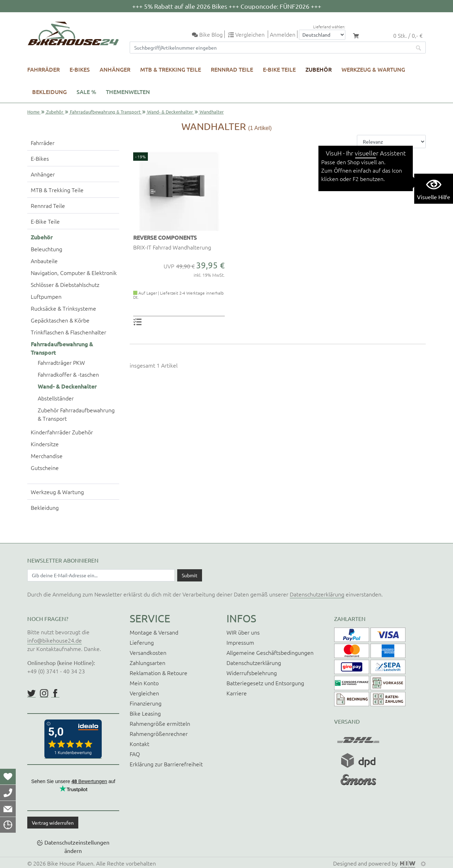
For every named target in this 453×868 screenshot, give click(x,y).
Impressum (240, 642)
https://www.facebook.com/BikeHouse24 (55, 693)
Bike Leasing (145, 713)
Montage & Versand (154, 632)
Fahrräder (44, 69)
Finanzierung (146, 703)
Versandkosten (148, 652)
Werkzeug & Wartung (373, 69)
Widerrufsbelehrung (252, 673)
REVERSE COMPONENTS (165, 237)
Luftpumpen (46, 296)
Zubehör (319, 69)
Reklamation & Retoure (159, 673)
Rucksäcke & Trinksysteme (63, 308)
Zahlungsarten (148, 663)
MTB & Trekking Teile (171, 69)
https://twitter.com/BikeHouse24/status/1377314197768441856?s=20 (31, 693)
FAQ (135, 754)
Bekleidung (49, 92)
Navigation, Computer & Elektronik (74, 273)
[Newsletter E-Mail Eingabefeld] (101, 575)
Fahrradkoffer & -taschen (68, 374)
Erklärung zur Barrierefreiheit (166, 764)
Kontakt (139, 744)
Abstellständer (56, 398)
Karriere (237, 693)
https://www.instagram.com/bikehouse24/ (44, 693)
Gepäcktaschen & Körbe (60, 320)
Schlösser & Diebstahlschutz (65, 284)
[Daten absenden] (190, 575)
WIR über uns (243, 632)
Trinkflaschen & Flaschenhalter (69, 332)
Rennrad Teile (232, 69)
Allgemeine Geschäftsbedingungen (270, 652)
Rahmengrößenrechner (159, 733)
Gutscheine (45, 468)
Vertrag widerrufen (53, 823)
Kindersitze (45, 444)
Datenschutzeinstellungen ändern (77, 846)
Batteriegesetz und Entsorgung (265, 683)
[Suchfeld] (271, 48)
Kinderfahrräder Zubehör (62, 432)
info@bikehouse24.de (55, 640)
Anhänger (115, 69)
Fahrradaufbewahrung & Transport (105, 112)
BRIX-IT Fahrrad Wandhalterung (172, 247)
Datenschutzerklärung (317, 594)
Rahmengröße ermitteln (160, 723)
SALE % (86, 92)
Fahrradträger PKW (61, 362)
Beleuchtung (46, 249)
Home (33, 112)
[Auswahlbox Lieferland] (322, 35)
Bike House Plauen (70, 863)
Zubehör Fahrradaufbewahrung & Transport (76, 414)
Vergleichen (144, 693)
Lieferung (142, 642)
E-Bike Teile (279, 69)
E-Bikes (80, 69)
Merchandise (47, 456)
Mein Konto (144, 683)
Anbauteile (44, 261)
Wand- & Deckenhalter (170, 112)
